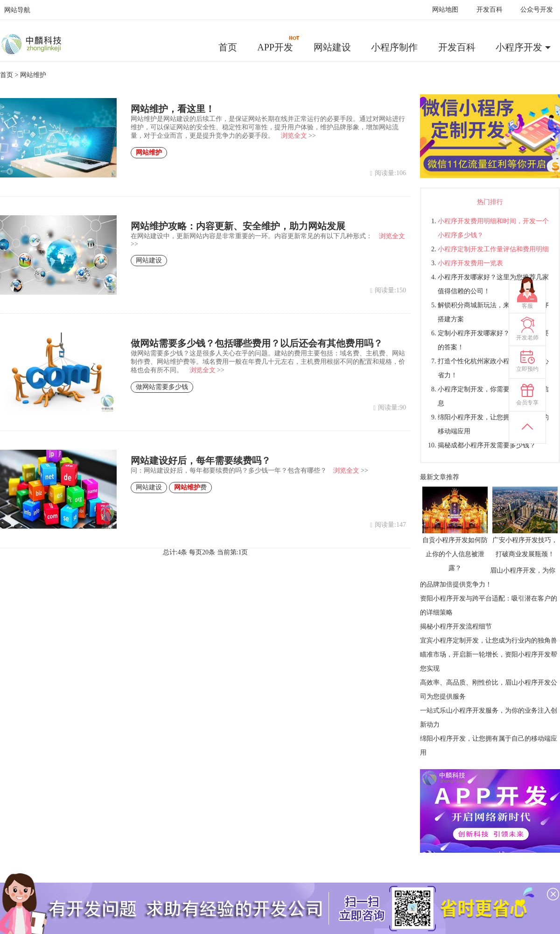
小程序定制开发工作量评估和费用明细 (493, 249)
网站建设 (332, 47)
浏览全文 (294, 136)
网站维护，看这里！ (173, 109)
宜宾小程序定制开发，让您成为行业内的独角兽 (489, 640)
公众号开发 (537, 10)
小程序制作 (394, 47)
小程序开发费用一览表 (470, 263)
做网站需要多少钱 (162, 387)
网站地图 (445, 10)
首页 (228, 47)
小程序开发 (519, 47)
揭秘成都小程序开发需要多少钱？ (487, 445)
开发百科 (490, 10)
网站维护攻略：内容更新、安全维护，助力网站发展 (238, 226)
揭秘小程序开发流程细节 (456, 626)
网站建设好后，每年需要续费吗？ (201, 460)
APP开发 (279, 44)
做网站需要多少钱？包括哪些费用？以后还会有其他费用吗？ (257, 343)
